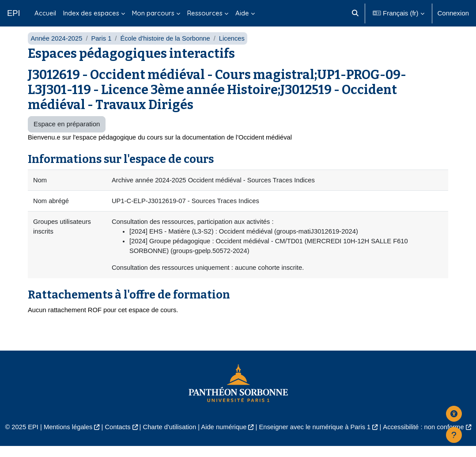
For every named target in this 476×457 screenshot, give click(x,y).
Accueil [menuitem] (45, 13)
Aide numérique (224, 438)
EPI (14, 13)
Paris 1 (102, 47)
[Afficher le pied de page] (454, 435)
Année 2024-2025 (57, 47)
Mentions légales (66, 438)
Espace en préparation (67, 134)
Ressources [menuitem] (205, 13)
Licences (234, 47)
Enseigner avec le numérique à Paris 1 (316, 438)
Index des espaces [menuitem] (91, 13)
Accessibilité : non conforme (426, 438)
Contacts (116, 438)
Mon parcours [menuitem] (153, 13)
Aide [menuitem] (242, 13)
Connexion (453, 13)
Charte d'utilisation (168, 438)
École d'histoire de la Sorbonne (167, 47)
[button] (355, 13)
